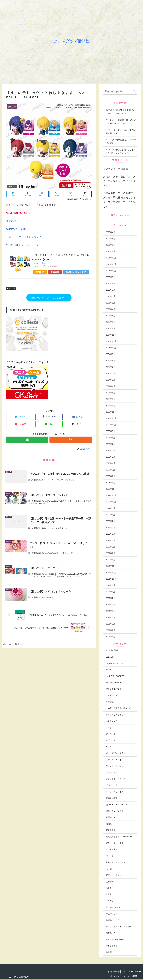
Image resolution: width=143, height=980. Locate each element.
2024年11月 (111, 341)
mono (108, 670)
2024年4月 (110, 386)
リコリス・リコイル (115, 792)
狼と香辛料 (111, 901)
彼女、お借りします (115, 843)
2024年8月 (110, 360)
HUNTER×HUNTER (114, 663)
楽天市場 (11, 221)
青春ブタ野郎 (112, 946)
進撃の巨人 (111, 933)
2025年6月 (110, 296)
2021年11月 (111, 573)
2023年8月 (110, 438)
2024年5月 (110, 380)
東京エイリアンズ (114, 875)
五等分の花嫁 (112, 798)
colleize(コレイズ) (16, 229)
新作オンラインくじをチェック (49, 298)
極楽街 (109, 888)
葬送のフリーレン (114, 914)
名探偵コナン (112, 817)
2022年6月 (110, 527)
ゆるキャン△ (112, 721)
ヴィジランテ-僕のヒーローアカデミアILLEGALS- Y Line (121, 122)
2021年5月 (110, 611)
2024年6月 (110, 373)
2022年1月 (110, 560)
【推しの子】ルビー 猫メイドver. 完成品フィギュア (120, 132)
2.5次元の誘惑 (112, 650)
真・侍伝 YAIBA (113, 907)
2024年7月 (110, 367)
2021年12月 (111, 566)
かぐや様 (110, 702)
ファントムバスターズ (116, 779)
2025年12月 (111, 258)
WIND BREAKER (113, 689)
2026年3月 (110, 239)
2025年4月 (110, 309)
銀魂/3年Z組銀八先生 (115, 939)
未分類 (109, 869)
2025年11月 (111, 264)
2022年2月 (110, 553)
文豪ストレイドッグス (116, 862)
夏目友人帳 (111, 830)
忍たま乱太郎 (112, 849)
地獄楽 (109, 824)
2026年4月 (110, 232)
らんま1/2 (110, 728)
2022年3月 (110, 547)
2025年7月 (110, 290)
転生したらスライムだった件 (118, 926)
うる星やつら (112, 695)
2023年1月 (110, 483)
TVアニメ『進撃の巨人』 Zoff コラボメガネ (121, 141)
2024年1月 (110, 406)
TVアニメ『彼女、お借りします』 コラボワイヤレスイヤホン (121, 151)
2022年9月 (110, 508)
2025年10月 (111, 271)
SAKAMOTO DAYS (114, 682)
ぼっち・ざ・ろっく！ (116, 715)
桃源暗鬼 (110, 882)
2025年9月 (110, 277)
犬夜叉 (109, 894)
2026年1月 (110, 251)
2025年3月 (110, 316)
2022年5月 (110, 534)
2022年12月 (111, 489)
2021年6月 (110, 604)
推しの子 (11, 288)
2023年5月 (110, 457)
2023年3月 (110, 470)
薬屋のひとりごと (114, 920)
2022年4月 (110, 540)
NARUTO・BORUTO (115, 676)
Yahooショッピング (76, 272)
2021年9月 (110, 585)
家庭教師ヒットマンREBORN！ (120, 837)
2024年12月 (111, 335)
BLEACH (110, 657)
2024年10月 (111, 348)
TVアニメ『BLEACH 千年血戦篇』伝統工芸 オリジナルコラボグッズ (121, 112)
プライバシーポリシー (131, 972)
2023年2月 (110, 476)
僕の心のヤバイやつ (115, 811)
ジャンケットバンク (115, 766)
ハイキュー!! (111, 772)
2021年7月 (110, 598)
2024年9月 (110, 354)
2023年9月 (110, 431)
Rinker (44, 263)
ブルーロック (112, 785)
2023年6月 (110, 450)
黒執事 (109, 952)
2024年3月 (110, 393)
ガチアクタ (111, 747)
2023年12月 (111, 412)
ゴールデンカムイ (114, 760)
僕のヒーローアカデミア (117, 805)
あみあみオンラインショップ (22, 245)
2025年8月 (110, 283)
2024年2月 (110, 399)
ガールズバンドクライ (116, 753)
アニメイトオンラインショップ (24, 237)
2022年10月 (111, 502)
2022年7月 (110, 521)
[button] (134, 91)
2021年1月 (110, 637)
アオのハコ (111, 734)
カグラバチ (111, 740)
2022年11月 (111, 495)
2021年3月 (110, 624)
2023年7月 (110, 444)
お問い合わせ (112, 972)
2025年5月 (110, 303)
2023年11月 (111, 418)
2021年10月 (111, 579)
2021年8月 (110, 592)
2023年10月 (111, 425)
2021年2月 (110, 630)
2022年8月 (110, 515)
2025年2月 (110, 322)
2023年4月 (110, 463)
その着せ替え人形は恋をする (118, 708)
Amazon (40, 272)
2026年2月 (110, 245)
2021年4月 (110, 617)
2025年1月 (110, 328)
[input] (120, 91)
